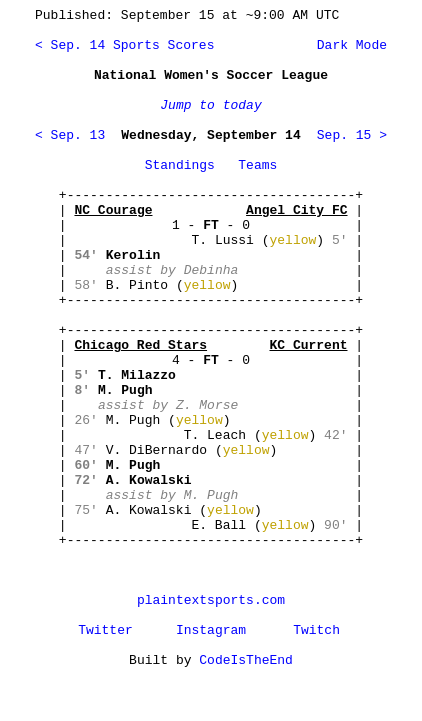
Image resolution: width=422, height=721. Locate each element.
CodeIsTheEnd (246, 660)
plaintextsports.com (211, 600)
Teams (257, 165)
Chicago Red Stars (140, 345)
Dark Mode (348, 45)
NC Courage (113, 210)
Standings (180, 165)
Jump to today (210, 105)
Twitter (105, 630)
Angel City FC (296, 210)
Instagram (211, 630)
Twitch (316, 630)
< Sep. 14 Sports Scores (124, 45)
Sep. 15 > (352, 135)
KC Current (308, 345)
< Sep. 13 (70, 135)
